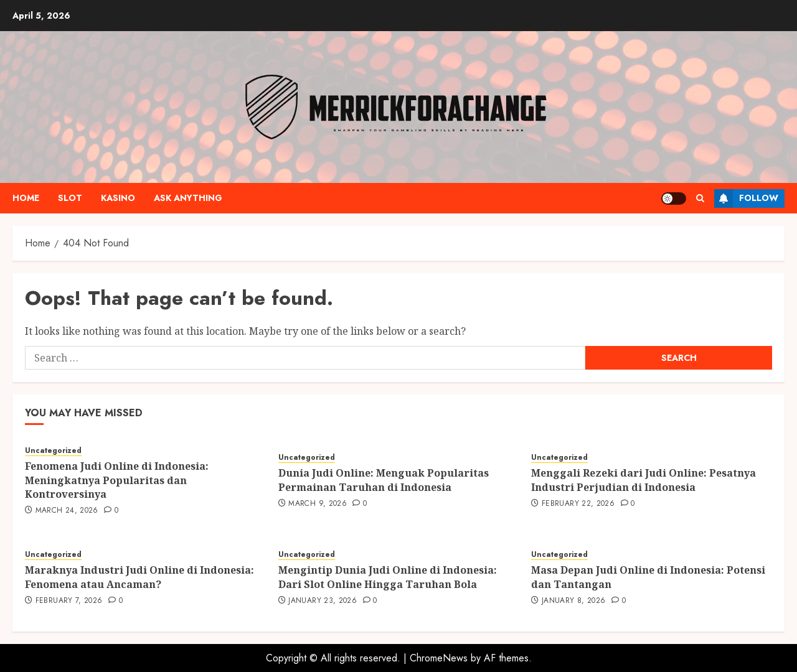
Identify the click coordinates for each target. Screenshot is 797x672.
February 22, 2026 (578, 504)
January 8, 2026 (573, 601)
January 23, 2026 (323, 601)
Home (26, 198)
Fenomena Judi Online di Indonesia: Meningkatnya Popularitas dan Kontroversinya (117, 480)
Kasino (118, 198)
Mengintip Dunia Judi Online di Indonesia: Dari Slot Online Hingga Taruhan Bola (388, 577)
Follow (746, 198)
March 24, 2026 (67, 511)
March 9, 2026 (318, 504)
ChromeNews (439, 658)
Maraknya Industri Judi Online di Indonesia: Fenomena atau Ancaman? (139, 577)
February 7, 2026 (69, 601)
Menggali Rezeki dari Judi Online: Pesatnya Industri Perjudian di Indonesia (644, 480)
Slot (70, 198)
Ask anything (188, 198)
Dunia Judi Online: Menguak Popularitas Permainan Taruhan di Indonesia (384, 480)
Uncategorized (53, 451)
